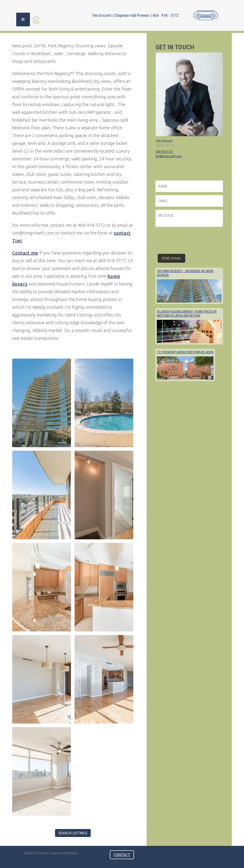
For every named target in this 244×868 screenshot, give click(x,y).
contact (122, 855)
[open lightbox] (42, 403)
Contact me (25, 253)
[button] (23, 19)
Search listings (73, 833)
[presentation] (189, 239)
